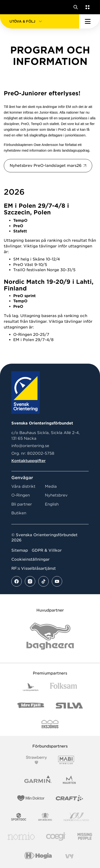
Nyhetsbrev (56, 495)
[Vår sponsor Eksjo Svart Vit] (50, 724)
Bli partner (22, 504)
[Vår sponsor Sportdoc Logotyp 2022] (19, 817)
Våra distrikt (23, 486)
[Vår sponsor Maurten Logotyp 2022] (69, 780)
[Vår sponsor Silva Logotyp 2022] (69, 706)
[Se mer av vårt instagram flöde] (30, 581)
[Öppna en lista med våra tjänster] (87, 7)
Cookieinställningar (30, 559)
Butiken (19, 513)
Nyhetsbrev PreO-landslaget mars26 (46, 166)
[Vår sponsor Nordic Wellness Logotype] (76, 817)
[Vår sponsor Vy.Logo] (69, 856)
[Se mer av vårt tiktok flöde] (43, 581)
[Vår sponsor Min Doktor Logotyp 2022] (31, 798)
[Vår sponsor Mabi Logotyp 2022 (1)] (66, 760)
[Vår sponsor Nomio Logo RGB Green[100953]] (21, 837)
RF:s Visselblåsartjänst (34, 568)
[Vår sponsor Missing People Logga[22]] (85, 837)
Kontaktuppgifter (28, 461)
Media (51, 486)
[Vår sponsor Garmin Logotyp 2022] (38, 780)
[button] (40, 21)
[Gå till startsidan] (13, 7)
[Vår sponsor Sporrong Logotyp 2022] (45, 817)
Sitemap (20, 550)
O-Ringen (21, 495)
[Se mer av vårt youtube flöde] (57, 581)
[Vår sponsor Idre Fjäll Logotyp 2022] (31, 706)
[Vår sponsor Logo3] (56, 837)
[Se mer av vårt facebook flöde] (17, 581)
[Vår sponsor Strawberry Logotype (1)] (36, 760)
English (52, 504)
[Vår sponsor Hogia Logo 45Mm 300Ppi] (38, 856)
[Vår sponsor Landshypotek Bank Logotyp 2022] (31, 687)
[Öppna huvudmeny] (90, 21)
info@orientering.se (30, 446)
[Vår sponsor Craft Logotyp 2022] (69, 798)
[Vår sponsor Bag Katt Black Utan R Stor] (50, 636)
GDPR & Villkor (47, 550)
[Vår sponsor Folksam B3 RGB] (63, 687)
